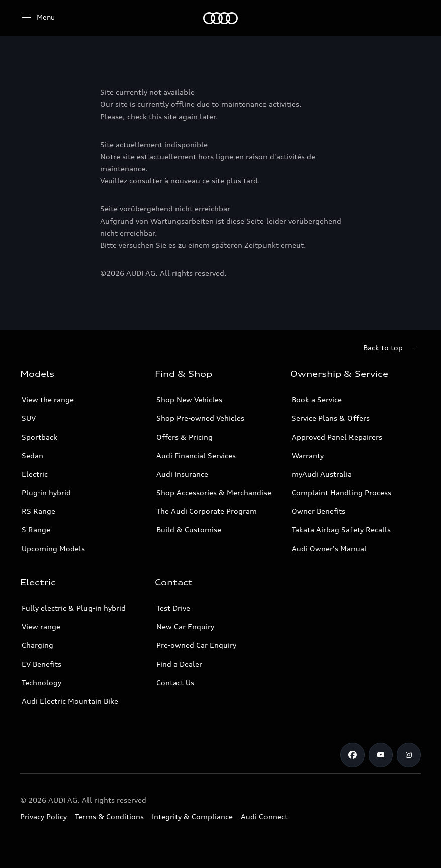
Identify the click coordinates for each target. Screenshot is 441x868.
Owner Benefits (319, 511)
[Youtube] (381, 755)
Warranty (308, 455)
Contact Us (175, 682)
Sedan (32, 455)
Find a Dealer (179, 664)
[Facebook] (352, 755)
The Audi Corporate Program (207, 511)
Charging (37, 645)
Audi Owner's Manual (329, 548)
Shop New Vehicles (189, 400)
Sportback (39, 437)
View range (41, 627)
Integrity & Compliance (192, 817)
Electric (35, 474)
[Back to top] (392, 348)
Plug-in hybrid (46, 493)
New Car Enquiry (185, 627)
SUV (29, 418)
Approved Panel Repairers (337, 437)
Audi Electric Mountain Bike (70, 701)
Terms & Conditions (109, 817)
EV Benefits (41, 664)
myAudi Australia (322, 474)
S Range (36, 530)
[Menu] (220, 18)
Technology (41, 682)
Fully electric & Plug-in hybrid (74, 608)
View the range (48, 400)
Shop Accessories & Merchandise (214, 493)
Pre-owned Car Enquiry (196, 645)
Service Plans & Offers (331, 418)
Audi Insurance (182, 474)
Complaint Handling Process (341, 493)
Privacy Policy (43, 817)
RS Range (38, 511)
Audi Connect (264, 817)
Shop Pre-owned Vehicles (200, 418)
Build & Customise (189, 530)
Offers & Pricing (185, 437)
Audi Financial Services (196, 455)
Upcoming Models (53, 548)
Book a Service (317, 400)
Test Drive (173, 608)
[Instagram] (409, 755)
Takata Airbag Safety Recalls (341, 530)
